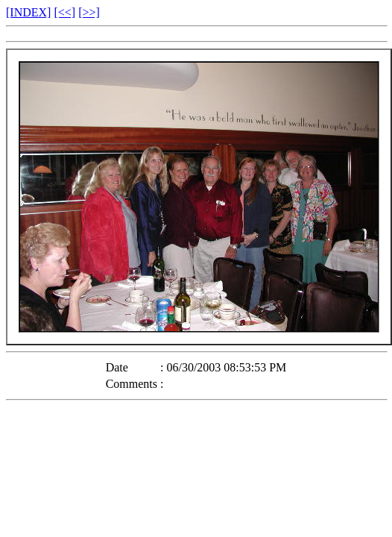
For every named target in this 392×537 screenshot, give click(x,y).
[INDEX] (28, 12)
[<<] (64, 12)
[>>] (89, 12)
